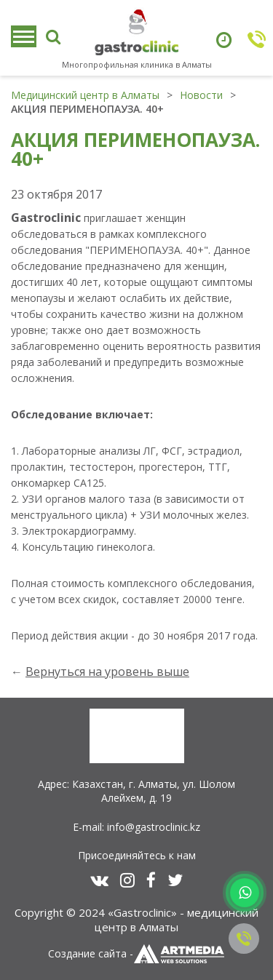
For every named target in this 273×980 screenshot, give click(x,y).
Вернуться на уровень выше (107, 672)
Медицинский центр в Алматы (85, 95)
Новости (201, 95)
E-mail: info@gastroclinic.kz (136, 827)
